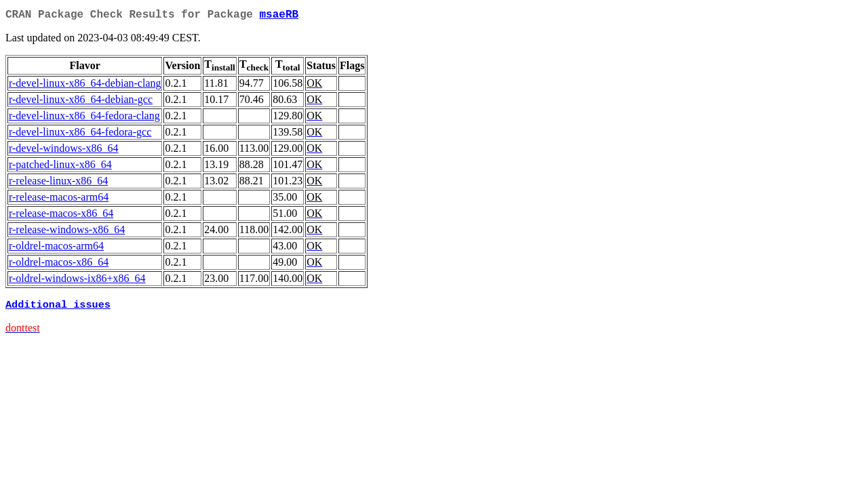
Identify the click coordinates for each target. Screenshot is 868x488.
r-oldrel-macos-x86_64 (59, 265)
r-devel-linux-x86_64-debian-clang (85, 86)
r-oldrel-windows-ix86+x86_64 (77, 281)
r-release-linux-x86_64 (58, 183)
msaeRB (279, 16)
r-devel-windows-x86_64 (63, 151)
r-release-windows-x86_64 (67, 232)
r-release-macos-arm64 (59, 200)
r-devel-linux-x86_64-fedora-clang (84, 118)
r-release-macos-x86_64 (61, 216)
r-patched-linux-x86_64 (60, 167)
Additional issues (58, 308)
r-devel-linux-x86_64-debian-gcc (81, 102)
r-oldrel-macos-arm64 (56, 248)
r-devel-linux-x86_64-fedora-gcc (80, 135)
